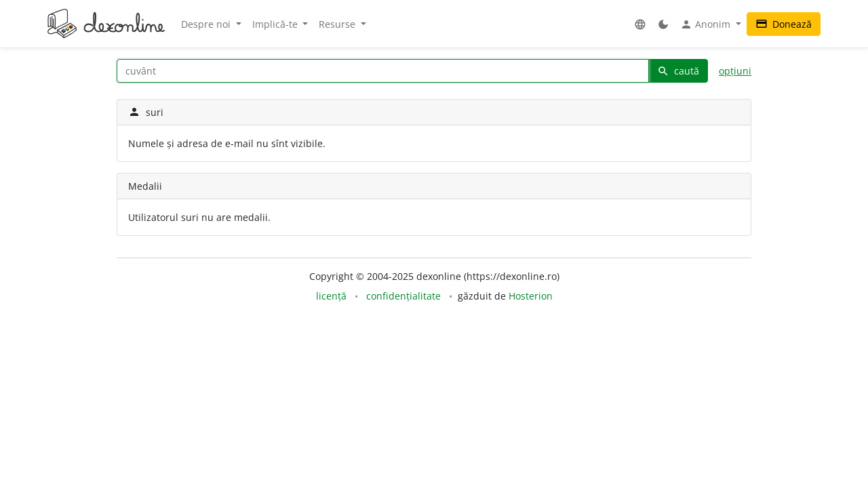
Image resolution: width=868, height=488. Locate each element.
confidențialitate (403, 296)
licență (331, 296)
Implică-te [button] (276, 24)
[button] (640, 24)
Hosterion (531, 296)
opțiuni (735, 71)
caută (678, 71)
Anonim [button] (707, 24)
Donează (784, 24)
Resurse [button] (338, 24)
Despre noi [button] (207, 24)
